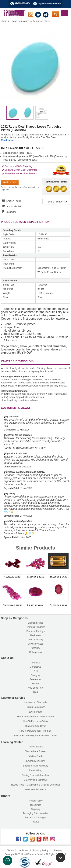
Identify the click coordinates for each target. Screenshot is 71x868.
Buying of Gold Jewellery (35, 766)
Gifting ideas (35, 652)
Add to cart (10, 182)
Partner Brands (35, 747)
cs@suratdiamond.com (49, 3)
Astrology (35, 648)
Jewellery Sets (35, 644)
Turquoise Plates (41, 21)
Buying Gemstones (35, 707)
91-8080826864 (23, 3)
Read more (7, 140)
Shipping (35, 809)
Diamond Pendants (35, 627)
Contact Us (35, 667)
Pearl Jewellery (35, 640)
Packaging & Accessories (35, 813)
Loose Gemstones (20, 21)
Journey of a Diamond (35, 780)
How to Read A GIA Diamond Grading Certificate (35, 785)
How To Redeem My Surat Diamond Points (36, 736)
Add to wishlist (14, 206)
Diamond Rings (35, 623)
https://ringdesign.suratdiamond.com (19, 400)
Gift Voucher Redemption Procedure (35, 717)
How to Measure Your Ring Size (35, 731)
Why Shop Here (35, 688)
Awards (36, 822)
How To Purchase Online (36, 721)
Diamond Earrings (35, 631)
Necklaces (35, 635)
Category (35, 675)
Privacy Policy (35, 801)
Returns (35, 684)
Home (4, 21)
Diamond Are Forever (35, 751)
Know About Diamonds (35, 702)
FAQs (35, 671)
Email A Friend (14, 201)
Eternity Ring (35, 770)
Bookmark (11, 212)
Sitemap (58, 850)
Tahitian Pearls (35, 756)
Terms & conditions (17, 850)
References (35, 679)
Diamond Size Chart (35, 726)
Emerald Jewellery (35, 761)
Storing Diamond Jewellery (35, 775)
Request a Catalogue (35, 818)
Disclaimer (35, 805)
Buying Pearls (35, 712)
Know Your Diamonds (35, 790)
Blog (35, 692)
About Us (35, 663)
